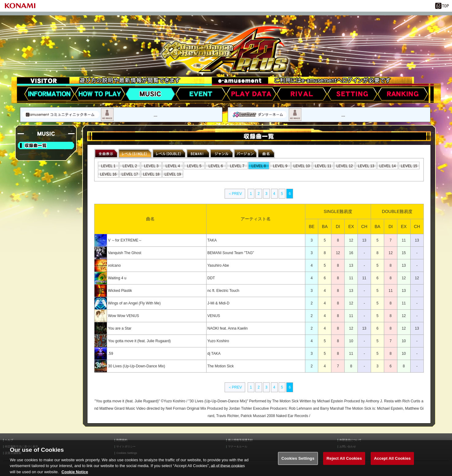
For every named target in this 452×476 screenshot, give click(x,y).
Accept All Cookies (392, 463)
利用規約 (122, 440)
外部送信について (350, 440)
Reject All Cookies (344, 463)
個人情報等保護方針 (240, 440)
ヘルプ (9, 440)
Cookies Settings (298, 463)
